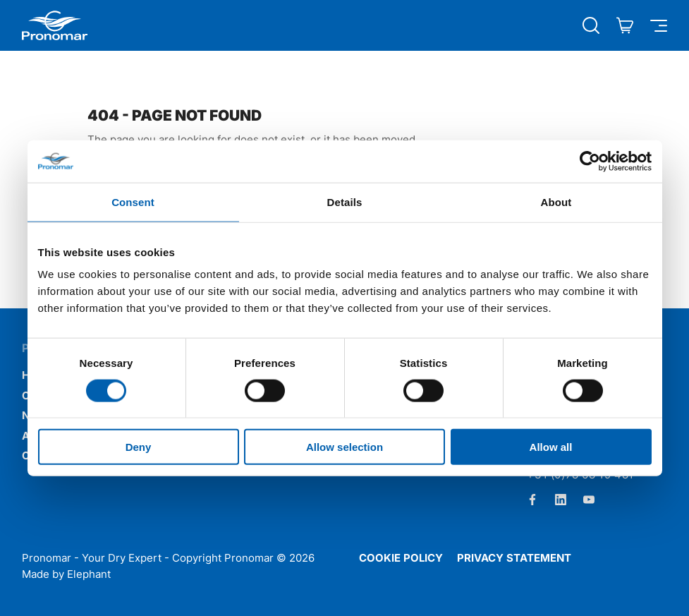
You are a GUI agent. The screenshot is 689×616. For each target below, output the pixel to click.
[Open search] (591, 25)
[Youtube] (589, 500)
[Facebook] (532, 500)
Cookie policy (401, 558)
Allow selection (344, 447)
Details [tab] (345, 201)
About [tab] (556, 201)
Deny (139, 447)
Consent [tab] (133, 201)
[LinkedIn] (561, 500)
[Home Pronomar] (55, 25)
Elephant (89, 574)
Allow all (551, 447)
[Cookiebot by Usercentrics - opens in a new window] (590, 161)
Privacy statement (514, 558)
